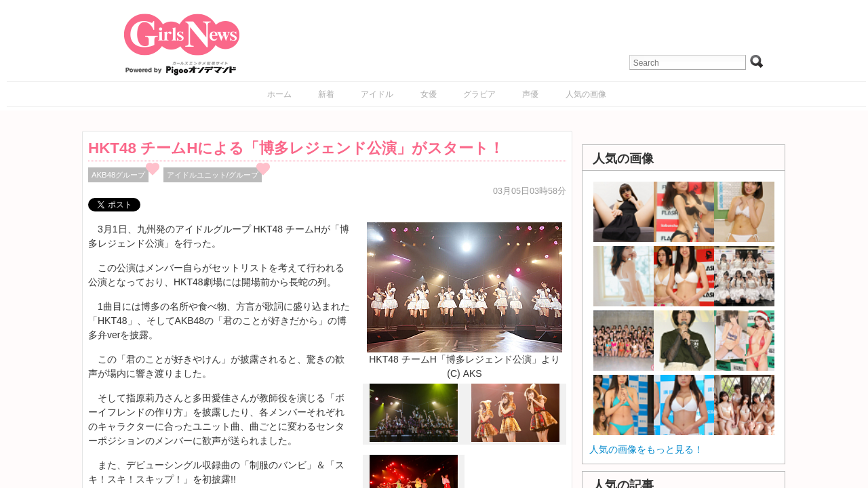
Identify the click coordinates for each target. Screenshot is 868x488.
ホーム (279, 94)
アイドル (377, 94)
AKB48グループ (118, 175)
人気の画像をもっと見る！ (646, 449)
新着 (326, 94)
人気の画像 (586, 94)
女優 (429, 94)
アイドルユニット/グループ (213, 175)
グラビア (479, 94)
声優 (530, 94)
